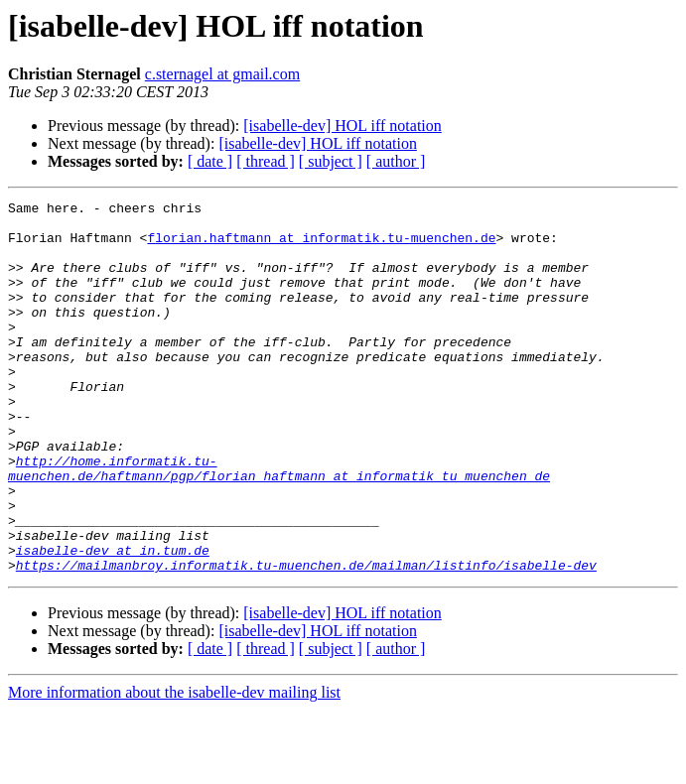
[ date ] (210, 161)
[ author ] (396, 161)
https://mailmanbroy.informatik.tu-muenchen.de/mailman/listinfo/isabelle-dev (306, 639)
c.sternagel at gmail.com (222, 74)
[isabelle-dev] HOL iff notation (343, 126)
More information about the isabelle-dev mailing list (174, 767)
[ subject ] (331, 161)
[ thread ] (266, 161)
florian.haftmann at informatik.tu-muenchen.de (321, 246)
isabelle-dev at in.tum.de (113, 621)
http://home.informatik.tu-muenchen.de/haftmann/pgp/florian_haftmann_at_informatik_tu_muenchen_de (279, 523)
